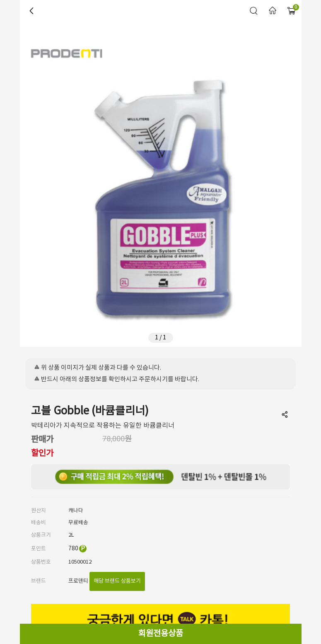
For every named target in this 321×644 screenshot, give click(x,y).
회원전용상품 (161, 634)
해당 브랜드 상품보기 (117, 581)
